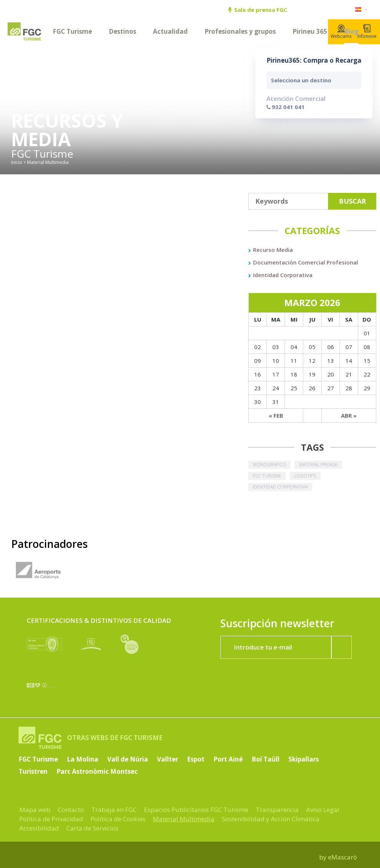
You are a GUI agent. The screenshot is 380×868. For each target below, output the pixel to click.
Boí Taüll (266, 759)
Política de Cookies (118, 819)
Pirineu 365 (310, 31)
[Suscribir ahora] (342, 647)
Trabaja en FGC (114, 810)
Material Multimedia (184, 819)
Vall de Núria (128, 759)
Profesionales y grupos (240, 31)
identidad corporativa (280, 487)
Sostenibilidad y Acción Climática (271, 819)
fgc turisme (267, 476)
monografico (269, 465)
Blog (351, 31)
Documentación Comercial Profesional (306, 262)
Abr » (349, 415)
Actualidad (170, 31)
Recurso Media (273, 250)
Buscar (352, 201)
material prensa (318, 465)
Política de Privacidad (51, 819)
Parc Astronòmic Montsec (97, 771)
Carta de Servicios (92, 828)
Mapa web (35, 810)
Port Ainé (228, 759)
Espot (196, 759)
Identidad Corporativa (283, 275)
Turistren (33, 771)
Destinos (122, 31)
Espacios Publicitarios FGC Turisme (196, 810)
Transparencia (277, 810)
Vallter (168, 759)
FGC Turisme (72, 31)
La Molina (83, 759)
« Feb (276, 415)
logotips (305, 476)
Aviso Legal (323, 810)
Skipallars (304, 759)
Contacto (71, 810)
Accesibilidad (39, 828)
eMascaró (343, 857)
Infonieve (367, 32)
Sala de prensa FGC (258, 10)
